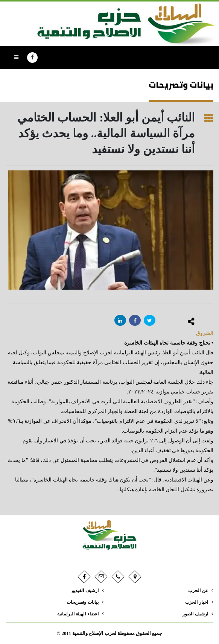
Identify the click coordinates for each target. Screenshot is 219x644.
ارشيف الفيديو (84, 591)
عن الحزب (197, 591)
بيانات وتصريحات (81, 602)
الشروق (205, 333)
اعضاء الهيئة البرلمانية (76, 614)
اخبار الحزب (196, 602)
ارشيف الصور (194, 614)
